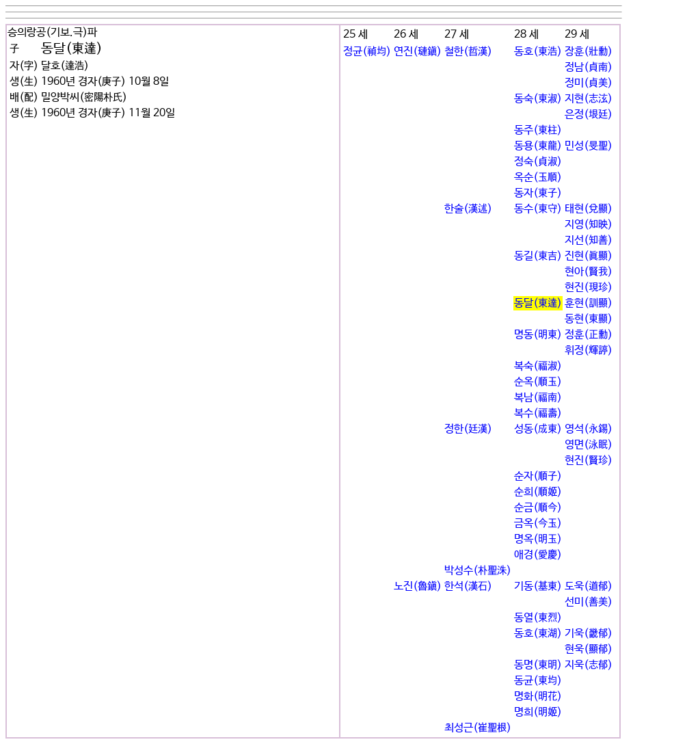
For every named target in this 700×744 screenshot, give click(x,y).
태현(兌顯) (589, 209)
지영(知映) (589, 225)
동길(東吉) (538, 256)
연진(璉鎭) (418, 52)
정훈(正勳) (589, 335)
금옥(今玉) (538, 523)
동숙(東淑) (538, 99)
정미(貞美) (589, 83)
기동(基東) (538, 586)
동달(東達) (538, 303)
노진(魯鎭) (418, 586)
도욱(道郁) (589, 586)
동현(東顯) (589, 319)
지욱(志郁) (589, 665)
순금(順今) (538, 508)
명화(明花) (538, 696)
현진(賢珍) (589, 461)
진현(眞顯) (589, 256)
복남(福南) (538, 398)
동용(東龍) (538, 146)
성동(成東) (538, 429)
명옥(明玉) (538, 539)
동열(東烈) (538, 618)
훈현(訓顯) (589, 303)
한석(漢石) (468, 586)
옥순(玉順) (538, 177)
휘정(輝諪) (589, 350)
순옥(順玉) (538, 382)
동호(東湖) (538, 634)
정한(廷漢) (468, 429)
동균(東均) (538, 681)
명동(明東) (538, 335)
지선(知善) (589, 240)
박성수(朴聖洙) (478, 571)
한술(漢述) (468, 209)
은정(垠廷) (589, 115)
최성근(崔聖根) (478, 728)
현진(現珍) (589, 288)
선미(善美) (589, 602)
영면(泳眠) (589, 445)
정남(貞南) (589, 67)
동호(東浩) (538, 52)
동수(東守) (538, 209)
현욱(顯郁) (589, 649)
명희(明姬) (538, 712)
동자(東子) (538, 193)
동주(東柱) (538, 130)
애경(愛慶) (538, 555)
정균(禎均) (367, 52)
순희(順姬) (538, 492)
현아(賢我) (589, 272)
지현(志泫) (589, 99)
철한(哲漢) (468, 52)
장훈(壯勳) (589, 52)
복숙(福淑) (538, 366)
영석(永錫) (589, 429)
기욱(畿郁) (589, 634)
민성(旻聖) (589, 146)
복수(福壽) (538, 413)
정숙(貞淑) (538, 162)
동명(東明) (538, 665)
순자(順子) (538, 476)
